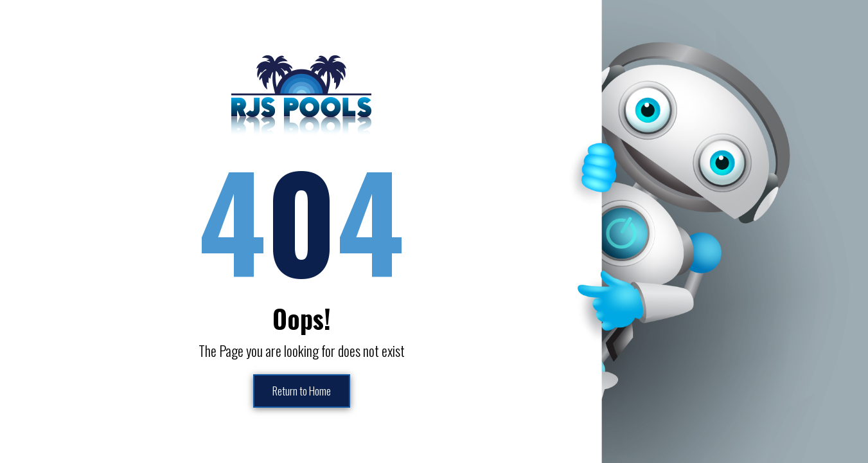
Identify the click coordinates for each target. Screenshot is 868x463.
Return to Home (301, 391)
